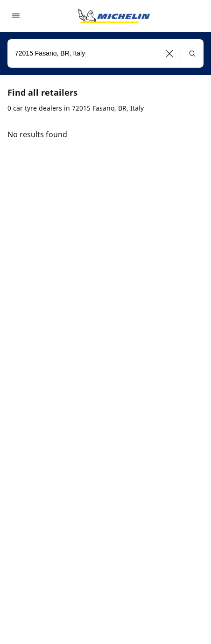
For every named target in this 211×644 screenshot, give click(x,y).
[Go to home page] (114, 16)
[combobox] (105, 53)
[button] (170, 53)
